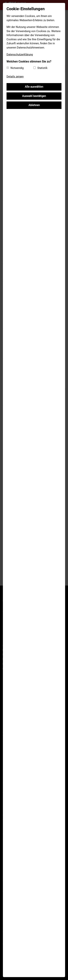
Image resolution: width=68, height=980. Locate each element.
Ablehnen (34, 105)
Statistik (42, 68)
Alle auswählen (34, 87)
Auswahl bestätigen (34, 96)
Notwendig (17, 68)
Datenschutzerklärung (20, 54)
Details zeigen (15, 77)
